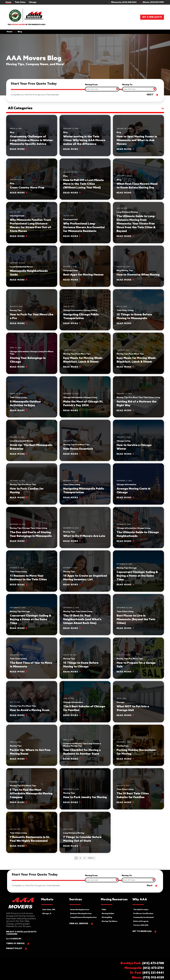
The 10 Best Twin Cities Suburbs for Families (133, 795)
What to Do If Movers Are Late (84, 536)
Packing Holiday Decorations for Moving (136, 752)
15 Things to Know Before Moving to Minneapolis (134, 316)
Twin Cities (20, 2)
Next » (91, 858)
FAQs (104, 910)
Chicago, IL (47, 914)
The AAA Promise (141, 910)
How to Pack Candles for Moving (27, 491)
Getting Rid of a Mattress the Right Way (137, 404)
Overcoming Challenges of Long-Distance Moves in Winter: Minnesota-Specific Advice (32, 140)
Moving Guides (108, 914)
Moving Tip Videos (110, 921)
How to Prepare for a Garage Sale (136, 665)
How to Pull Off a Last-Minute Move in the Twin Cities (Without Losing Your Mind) (83, 184)
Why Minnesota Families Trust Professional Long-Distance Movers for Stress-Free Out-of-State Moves (31, 226)
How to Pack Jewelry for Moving (85, 797)
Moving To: (127, 85)
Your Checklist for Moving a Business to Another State (82, 752)
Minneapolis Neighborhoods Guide (29, 273)
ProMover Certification (143, 914)
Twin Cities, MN (49, 910)
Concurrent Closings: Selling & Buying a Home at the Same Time (137, 576)
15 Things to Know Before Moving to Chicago (81, 665)
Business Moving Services (81, 914)
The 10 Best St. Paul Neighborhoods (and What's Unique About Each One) (82, 619)
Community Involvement (144, 917)
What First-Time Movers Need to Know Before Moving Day (137, 186)
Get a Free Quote (152, 17)
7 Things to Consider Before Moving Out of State (82, 839)
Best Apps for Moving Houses (83, 275)
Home (8, 2)
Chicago (33, 2)
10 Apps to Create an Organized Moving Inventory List (85, 578)
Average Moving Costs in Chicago (134, 491)
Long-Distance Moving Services (83, 917)
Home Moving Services (80, 910)
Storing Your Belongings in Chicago (28, 360)
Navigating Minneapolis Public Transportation (84, 491)
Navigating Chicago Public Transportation (81, 316)
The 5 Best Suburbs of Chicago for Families (84, 708)
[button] (124, 2)
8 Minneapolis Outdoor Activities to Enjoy (25, 404)
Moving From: (91, 85)
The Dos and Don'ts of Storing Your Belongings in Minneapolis (31, 534)
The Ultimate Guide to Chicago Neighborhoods (138, 534)
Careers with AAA (141, 925)
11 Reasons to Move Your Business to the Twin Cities (28, 578)
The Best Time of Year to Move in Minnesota (31, 665)
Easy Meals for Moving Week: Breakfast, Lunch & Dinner (83, 360)
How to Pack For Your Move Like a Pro (32, 316)
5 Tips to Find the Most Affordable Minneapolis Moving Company (31, 794)
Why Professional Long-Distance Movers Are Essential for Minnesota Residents (84, 227)
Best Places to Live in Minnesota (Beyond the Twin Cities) (136, 619)
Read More (19, 149)
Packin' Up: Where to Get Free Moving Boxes (30, 752)
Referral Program (141, 921)
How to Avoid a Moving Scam (30, 710)
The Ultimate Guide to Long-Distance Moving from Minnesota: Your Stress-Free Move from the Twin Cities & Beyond (136, 224)
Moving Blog (107, 917)
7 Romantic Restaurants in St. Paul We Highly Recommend (30, 839)
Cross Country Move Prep (27, 188)
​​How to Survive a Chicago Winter (134, 447)
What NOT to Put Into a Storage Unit (133, 708)
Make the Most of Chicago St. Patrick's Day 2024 (83, 404)
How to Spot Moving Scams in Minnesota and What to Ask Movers (137, 140)
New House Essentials (78, 449)
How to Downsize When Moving (138, 275)
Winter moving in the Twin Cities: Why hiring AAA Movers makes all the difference (84, 140)
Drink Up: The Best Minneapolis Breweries (31, 447)
